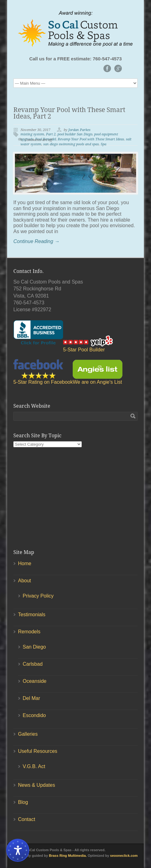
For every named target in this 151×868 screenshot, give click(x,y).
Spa (103, 144)
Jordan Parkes (79, 130)
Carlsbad (33, 664)
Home (25, 563)
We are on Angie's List (98, 372)
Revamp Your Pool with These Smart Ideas (91, 139)
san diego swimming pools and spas (71, 144)
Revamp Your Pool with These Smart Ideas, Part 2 (69, 113)
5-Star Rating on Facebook (43, 372)
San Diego (34, 647)
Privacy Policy (38, 596)
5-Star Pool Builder (88, 344)
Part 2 (51, 134)
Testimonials (32, 615)
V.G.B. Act (34, 766)
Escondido (34, 715)
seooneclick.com (124, 856)
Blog (23, 802)
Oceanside (35, 681)
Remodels (29, 632)
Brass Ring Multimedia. (68, 856)
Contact (27, 819)
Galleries (28, 734)
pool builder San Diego (75, 134)
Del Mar (31, 698)
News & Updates (37, 785)
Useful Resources (38, 751)
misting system (32, 134)
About (25, 581)
